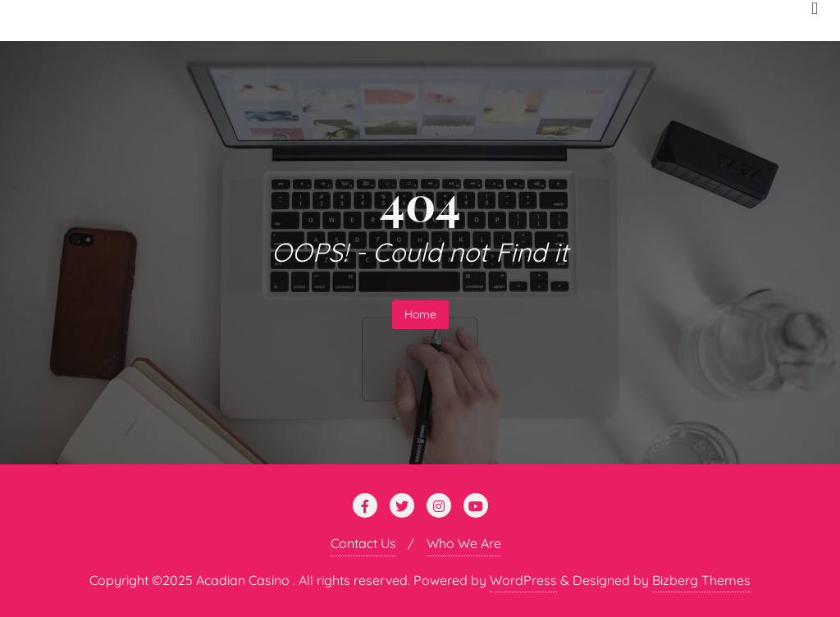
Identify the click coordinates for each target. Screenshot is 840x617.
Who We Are (464, 543)
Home (420, 314)
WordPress (523, 580)
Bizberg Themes (701, 580)
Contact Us (363, 543)
